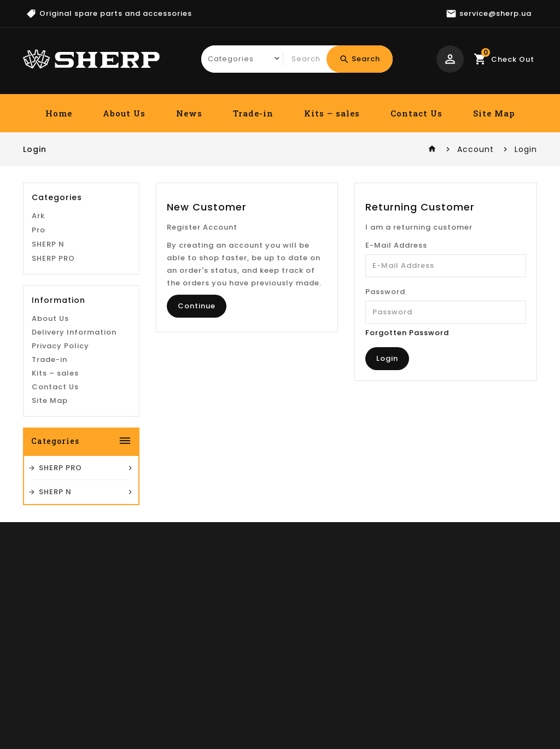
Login (526, 149)
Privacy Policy (60, 434)
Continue (197, 306)
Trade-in (253, 113)
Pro (39, 318)
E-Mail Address (396, 245)
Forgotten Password (407, 333)
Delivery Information (74, 421)
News (189, 113)
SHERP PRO (53, 347)
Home (59, 113)
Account (476, 149)
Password (385, 292)
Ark (38, 304)
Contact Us (416, 113)
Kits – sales (332, 113)
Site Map (494, 113)
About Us (124, 113)
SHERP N (48, 333)
